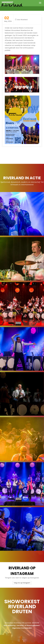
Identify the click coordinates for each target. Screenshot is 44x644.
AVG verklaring (10, 625)
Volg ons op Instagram (22, 583)
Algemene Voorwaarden (22, 628)
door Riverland (22, 20)
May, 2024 (8, 19)
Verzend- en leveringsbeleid (28, 625)
